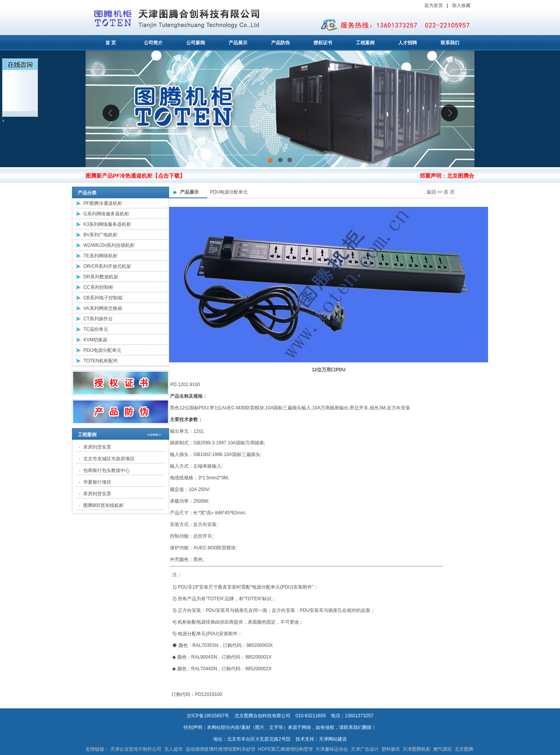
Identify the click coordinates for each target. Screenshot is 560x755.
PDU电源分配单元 (102, 350)
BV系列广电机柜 (100, 235)
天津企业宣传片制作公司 (136, 749)
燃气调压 (443, 749)
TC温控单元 (96, 329)
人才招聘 (408, 43)
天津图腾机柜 (416, 749)
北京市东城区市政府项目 (109, 459)
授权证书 (323, 43)
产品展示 (238, 43)
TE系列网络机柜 (100, 256)
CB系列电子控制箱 (103, 298)
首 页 (111, 43)
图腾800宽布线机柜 (103, 505)
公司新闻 (196, 43)
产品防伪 (280, 43)
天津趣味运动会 (332, 749)
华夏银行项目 (97, 482)
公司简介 (153, 43)
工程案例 (365, 43)
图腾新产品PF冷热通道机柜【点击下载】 (135, 176)
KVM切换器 (95, 340)
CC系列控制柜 (98, 287)
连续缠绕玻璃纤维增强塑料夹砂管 (220, 749)
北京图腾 (464, 749)
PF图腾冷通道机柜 (102, 203)
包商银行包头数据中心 (107, 470)
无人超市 (173, 749)
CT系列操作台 (98, 319)
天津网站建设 (333, 739)
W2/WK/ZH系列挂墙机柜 (109, 245)
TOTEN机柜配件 (100, 361)
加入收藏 (462, 5)
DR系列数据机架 (101, 277)
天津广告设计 (365, 749)
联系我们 (450, 43)
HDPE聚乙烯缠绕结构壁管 (285, 749)
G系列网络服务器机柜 (106, 214)
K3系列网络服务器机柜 (107, 224)
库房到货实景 (97, 447)
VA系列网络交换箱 (102, 308)
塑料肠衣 (391, 749)
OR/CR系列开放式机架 (107, 266)
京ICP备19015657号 (208, 716)
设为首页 (434, 5)
